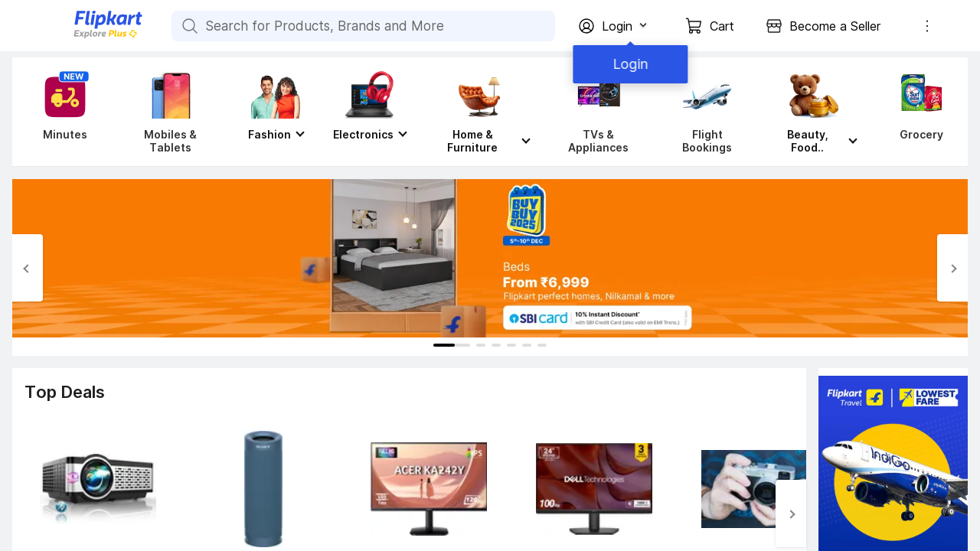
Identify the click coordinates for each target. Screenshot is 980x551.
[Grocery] (918, 112)
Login (628, 64)
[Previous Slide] (28, 268)
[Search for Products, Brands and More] (188, 26)
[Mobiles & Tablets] (170, 112)
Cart (722, 26)
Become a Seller (835, 26)
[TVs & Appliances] (598, 112)
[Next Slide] (952, 268)
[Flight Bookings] (707, 112)
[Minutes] (62, 112)
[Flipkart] (83, 36)
